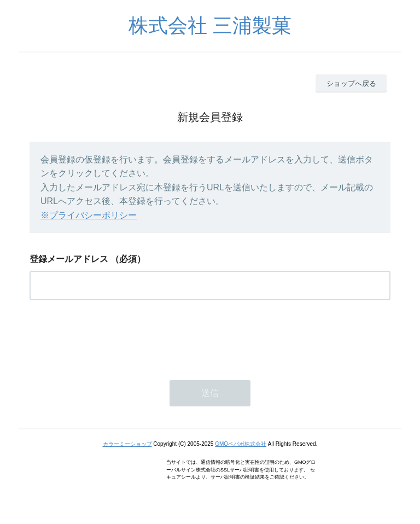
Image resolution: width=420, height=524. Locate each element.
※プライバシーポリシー (89, 215)
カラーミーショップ (127, 444)
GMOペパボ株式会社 (241, 444)
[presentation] (113, 337)
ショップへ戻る (351, 83)
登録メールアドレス (69, 259)
